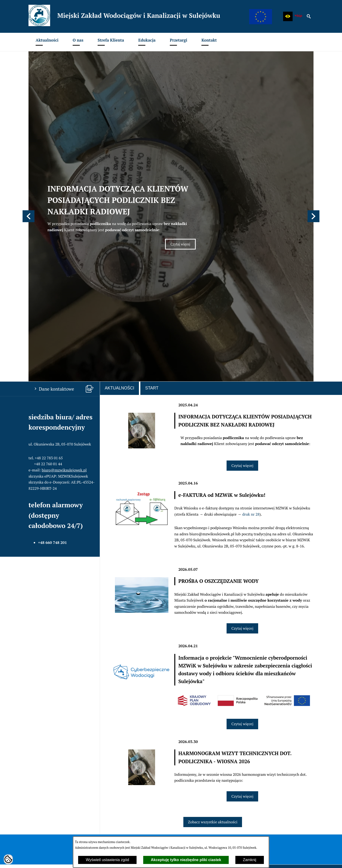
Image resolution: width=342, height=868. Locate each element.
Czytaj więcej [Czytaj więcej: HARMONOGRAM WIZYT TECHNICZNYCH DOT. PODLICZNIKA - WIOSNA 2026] (242, 602)
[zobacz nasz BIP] (298, 16)
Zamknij (250, 860)
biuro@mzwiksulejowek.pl (64, 276)
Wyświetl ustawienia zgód (107, 860)
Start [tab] (152, 194)
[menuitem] (47, 42)
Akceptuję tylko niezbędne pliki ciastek (186, 860)
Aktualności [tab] (119, 194)
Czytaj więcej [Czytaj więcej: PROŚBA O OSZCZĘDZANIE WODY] (242, 434)
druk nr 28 (251, 320)
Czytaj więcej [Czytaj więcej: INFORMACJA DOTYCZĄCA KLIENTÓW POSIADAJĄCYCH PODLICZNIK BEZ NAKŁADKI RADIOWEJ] (183, 149)
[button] (288, 16)
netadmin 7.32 (302, 859)
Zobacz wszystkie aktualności (213, 628)
